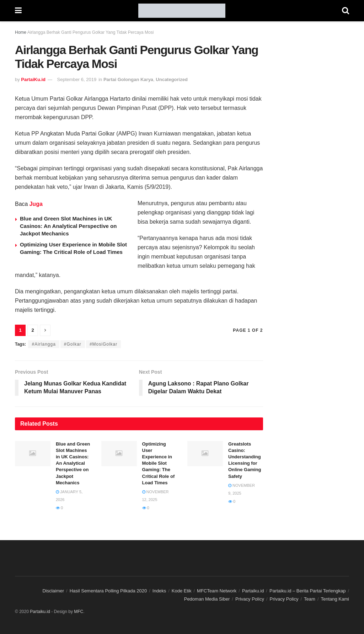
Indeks (159, 591)
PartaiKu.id (33, 79)
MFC (79, 612)
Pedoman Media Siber (207, 599)
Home (21, 32)
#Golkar (73, 344)
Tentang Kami (335, 599)
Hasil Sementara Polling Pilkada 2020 (108, 591)
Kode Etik (182, 591)
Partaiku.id (253, 591)
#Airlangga (44, 344)
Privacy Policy (250, 599)
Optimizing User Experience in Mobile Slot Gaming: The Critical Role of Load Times (159, 463)
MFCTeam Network (217, 591)
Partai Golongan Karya (128, 79)
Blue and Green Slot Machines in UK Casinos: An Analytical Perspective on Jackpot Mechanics (68, 226)
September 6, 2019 (77, 79)
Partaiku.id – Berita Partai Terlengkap (307, 591)
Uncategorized (172, 79)
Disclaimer (53, 591)
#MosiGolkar (103, 344)
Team (310, 599)
